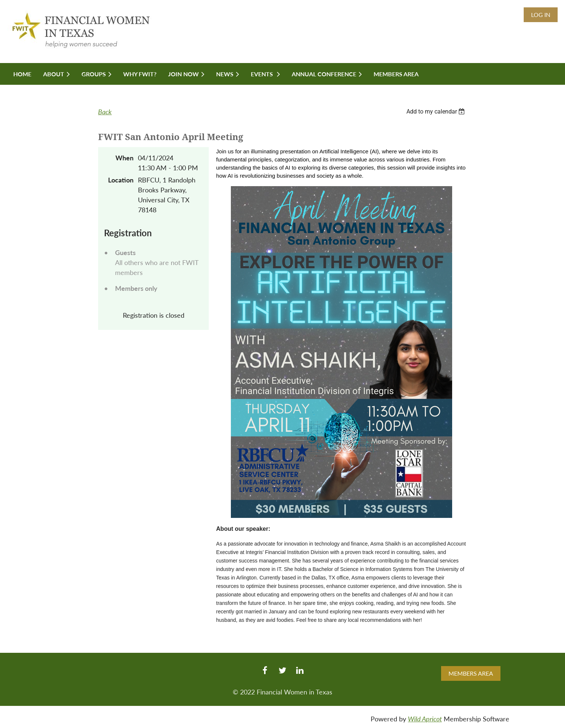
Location (121, 180)
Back (105, 112)
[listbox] (437, 112)
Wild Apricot (425, 719)
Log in (541, 15)
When (124, 158)
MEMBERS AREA (471, 673)
